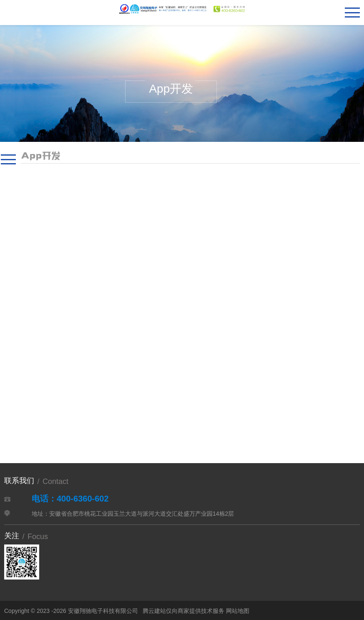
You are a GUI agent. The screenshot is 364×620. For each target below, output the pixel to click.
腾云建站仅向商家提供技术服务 (183, 611)
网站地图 (238, 611)
